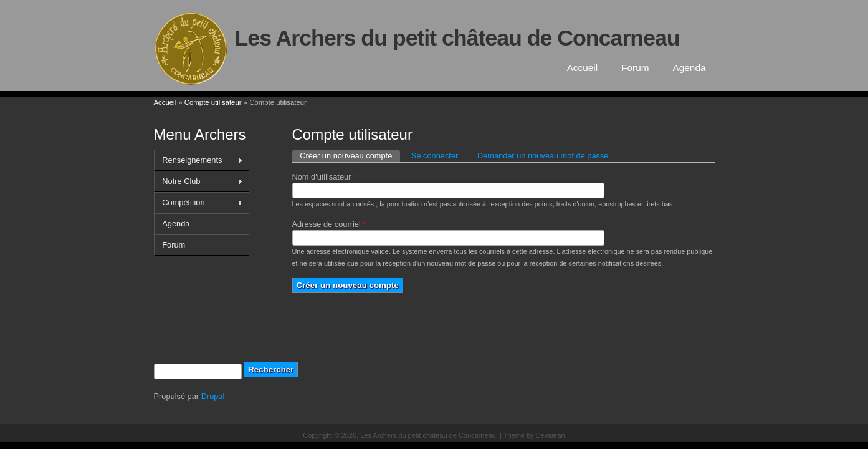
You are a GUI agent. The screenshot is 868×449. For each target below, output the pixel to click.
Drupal (213, 396)
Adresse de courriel (329, 224)
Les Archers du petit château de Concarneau (457, 38)
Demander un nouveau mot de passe (543, 156)
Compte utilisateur (213, 102)
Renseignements (198, 160)
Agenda (689, 68)
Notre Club (198, 181)
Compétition (198, 203)
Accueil (583, 68)
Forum (635, 68)
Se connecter (435, 156)
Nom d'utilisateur (324, 177)
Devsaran (551, 435)
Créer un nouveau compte (350, 155)
